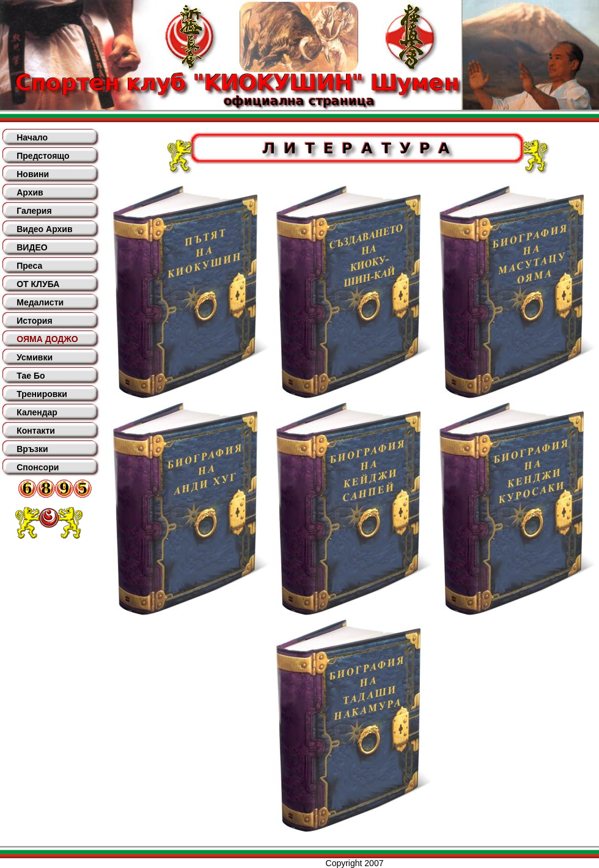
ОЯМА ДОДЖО (47, 339)
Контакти (36, 431)
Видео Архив (44, 229)
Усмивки (35, 357)
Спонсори (38, 467)
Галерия (34, 211)
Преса (29, 266)
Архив (30, 192)
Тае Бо (31, 376)
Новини (33, 174)
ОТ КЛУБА (38, 284)
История (34, 321)
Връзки (32, 449)
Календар (37, 412)
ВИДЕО (32, 247)
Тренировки (42, 394)
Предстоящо (43, 156)
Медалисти (40, 302)
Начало (32, 137)
